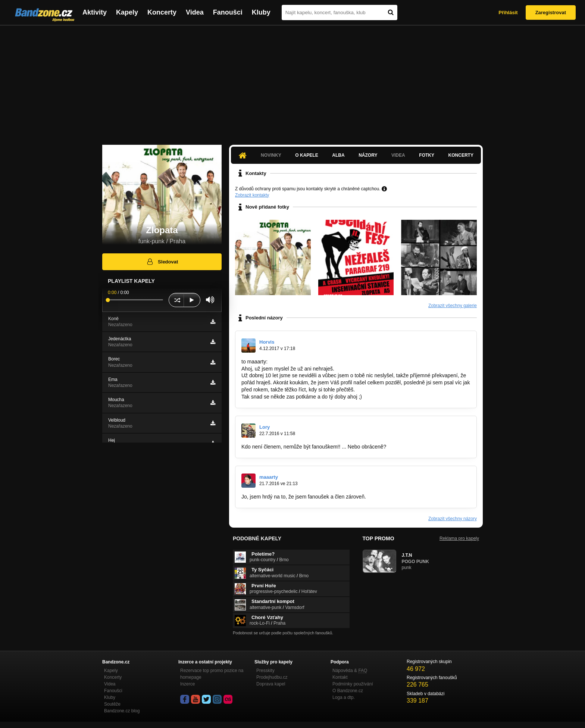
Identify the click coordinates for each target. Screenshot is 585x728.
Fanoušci (228, 12)
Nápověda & (350, 671)
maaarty (269, 477)
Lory (265, 427)
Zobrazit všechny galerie (453, 306)
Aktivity (95, 12)
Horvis (267, 342)
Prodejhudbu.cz (272, 677)
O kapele (306, 155)
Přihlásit (508, 13)
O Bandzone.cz (348, 691)
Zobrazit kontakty (252, 195)
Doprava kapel (271, 684)
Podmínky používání (353, 684)
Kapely (127, 12)
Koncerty (162, 12)
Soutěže (112, 704)
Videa (195, 12)
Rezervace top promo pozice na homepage (212, 674)
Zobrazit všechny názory (453, 519)
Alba (338, 155)
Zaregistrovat (551, 13)
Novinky (271, 155)
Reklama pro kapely (459, 538)
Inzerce (187, 684)
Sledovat (162, 262)
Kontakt (340, 677)
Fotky (427, 155)
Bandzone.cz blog (122, 711)
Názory (368, 155)
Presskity (265, 671)
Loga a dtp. (344, 697)
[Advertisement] (292, 81)
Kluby (261, 12)
